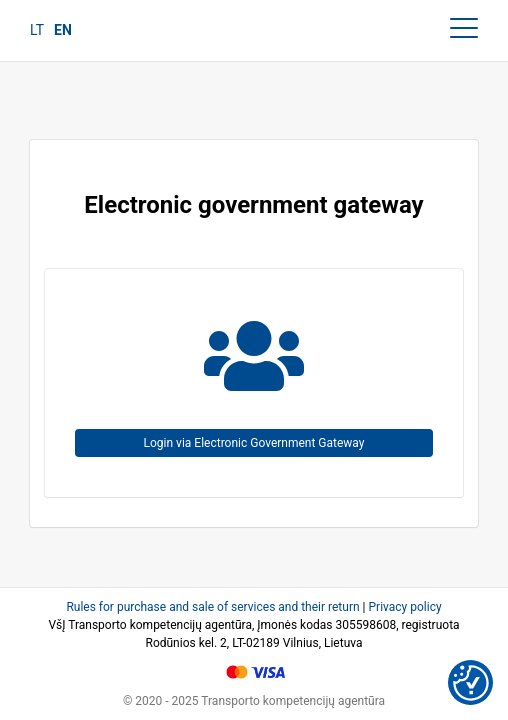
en (63, 30)
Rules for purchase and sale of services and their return (212, 607)
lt (37, 30)
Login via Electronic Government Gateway (254, 443)
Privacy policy (405, 607)
